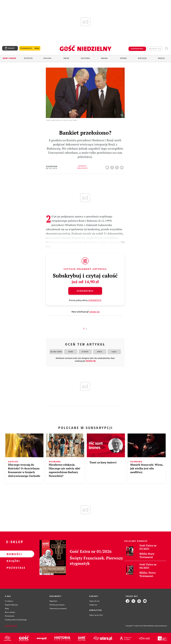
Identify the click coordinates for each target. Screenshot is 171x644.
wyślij (122, 167)
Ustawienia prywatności (58, 608)
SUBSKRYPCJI (95, 300)
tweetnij (117, 167)
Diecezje (142, 58)
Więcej (161, 58)
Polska (47, 58)
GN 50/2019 (52, 168)
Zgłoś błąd (11, 626)
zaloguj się (155, 49)
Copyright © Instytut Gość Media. (137, 626)
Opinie (123, 58)
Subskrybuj (85, 291)
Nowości (13, 554)
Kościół (29, 58)
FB (113, 167)
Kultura (85, 58)
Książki (13, 561)
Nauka (104, 58)
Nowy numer (10, 58)
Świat (66, 58)
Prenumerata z (30, 48)
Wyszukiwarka (166, 48)
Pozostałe (13, 568)
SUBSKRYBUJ (137, 49)
